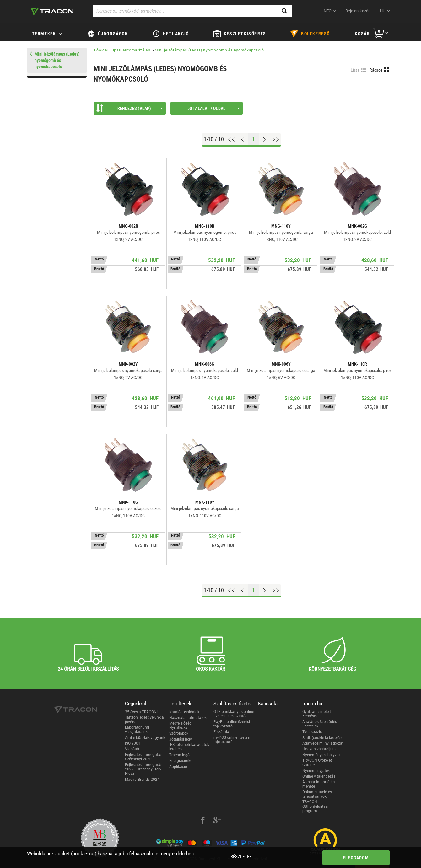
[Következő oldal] (264, 139)
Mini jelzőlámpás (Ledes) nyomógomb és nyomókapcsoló (209, 50)
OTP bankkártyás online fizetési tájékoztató (234, 714)
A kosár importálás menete (318, 784)
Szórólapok (179, 733)
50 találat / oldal (213, 108)
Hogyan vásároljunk (319, 749)
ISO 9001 (133, 743)
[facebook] (203, 821)
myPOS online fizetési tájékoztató (232, 740)
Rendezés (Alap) (129, 108)
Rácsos (376, 70)
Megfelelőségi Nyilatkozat (181, 726)
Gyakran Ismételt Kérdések (317, 714)
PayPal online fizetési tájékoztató (232, 724)
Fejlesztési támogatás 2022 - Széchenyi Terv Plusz (144, 769)
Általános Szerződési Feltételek (320, 724)
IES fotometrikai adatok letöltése (189, 747)
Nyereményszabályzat (321, 755)
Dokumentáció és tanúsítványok (317, 794)
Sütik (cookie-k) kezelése (323, 738)
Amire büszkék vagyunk (145, 738)
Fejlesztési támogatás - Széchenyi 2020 (145, 757)
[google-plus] (217, 821)
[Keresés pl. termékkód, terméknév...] (192, 11)
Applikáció (178, 767)
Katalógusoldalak (184, 712)
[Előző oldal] (243, 139)
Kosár (362, 34)
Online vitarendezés (319, 776)
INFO (327, 11)
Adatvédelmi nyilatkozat (323, 743)
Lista (355, 70)
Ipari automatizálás (132, 50)
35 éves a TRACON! (141, 712)
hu (383, 11)
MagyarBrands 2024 (142, 780)
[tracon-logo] (52, 11)
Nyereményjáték (316, 771)
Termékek (44, 34)
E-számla (221, 732)
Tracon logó (179, 755)
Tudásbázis (312, 732)
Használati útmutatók (188, 718)
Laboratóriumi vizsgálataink (137, 730)
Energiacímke (181, 761)
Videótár (132, 749)
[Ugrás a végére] (275, 139)
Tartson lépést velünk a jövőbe (144, 720)
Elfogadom (356, 858)
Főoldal (101, 50)
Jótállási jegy (181, 739)
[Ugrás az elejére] (232, 139)
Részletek (241, 857)
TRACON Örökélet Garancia (317, 763)
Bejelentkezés (358, 11)
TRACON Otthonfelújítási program (315, 806)
